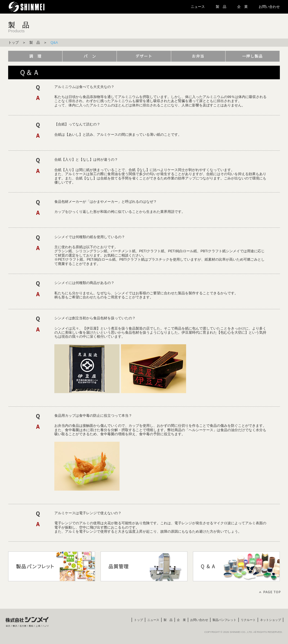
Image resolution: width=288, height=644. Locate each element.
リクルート (248, 620)
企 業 (242, 7)
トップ (13, 42)
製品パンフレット (224, 620)
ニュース (198, 7)
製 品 (221, 7)
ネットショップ (270, 620)
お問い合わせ (269, 7)
